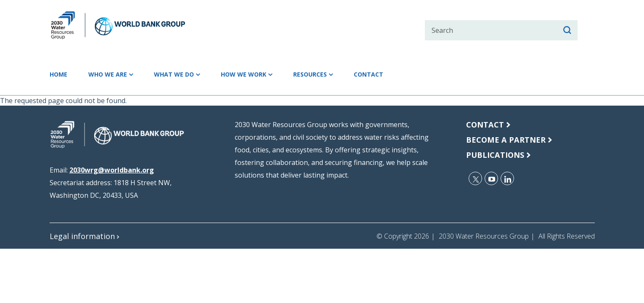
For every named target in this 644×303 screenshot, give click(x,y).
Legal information (85, 236)
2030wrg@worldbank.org (112, 170)
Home (61, 74)
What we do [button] (196, 74)
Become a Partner (509, 140)
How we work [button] (278, 74)
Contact (424, 74)
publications (498, 155)
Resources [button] (356, 74)
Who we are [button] (119, 74)
